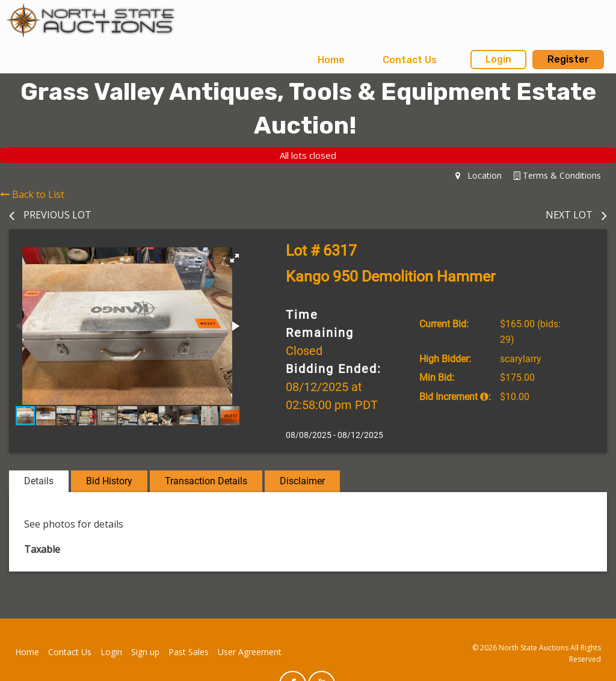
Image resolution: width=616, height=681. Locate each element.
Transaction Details (206, 481)
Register (568, 59)
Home (331, 60)
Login (498, 59)
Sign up (145, 652)
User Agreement (250, 652)
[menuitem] (331, 60)
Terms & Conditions (557, 175)
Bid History (109, 481)
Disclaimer (302, 481)
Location (479, 175)
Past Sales (189, 652)
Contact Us (410, 60)
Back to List (32, 194)
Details (39, 481)
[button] (235, 258)
